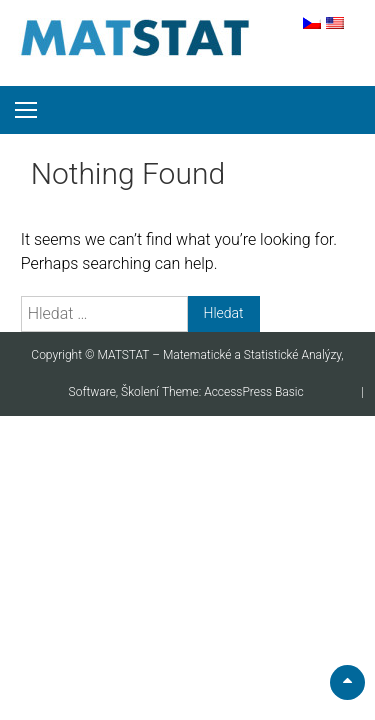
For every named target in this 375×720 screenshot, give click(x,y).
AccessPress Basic (254, 392)
